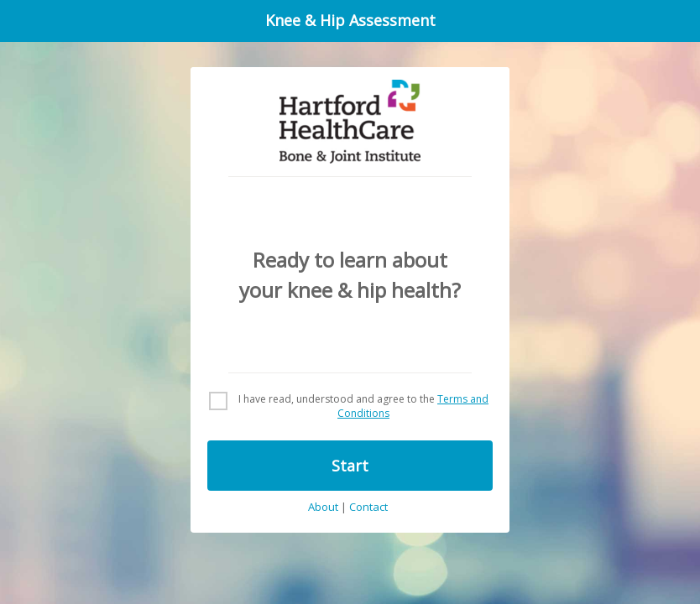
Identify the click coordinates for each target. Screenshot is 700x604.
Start (350, 466)
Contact (368, 508)
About (323, 508)
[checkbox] (350, 407)
